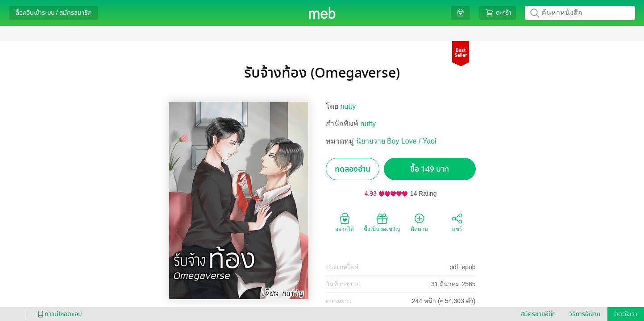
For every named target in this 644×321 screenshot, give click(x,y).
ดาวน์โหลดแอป (58, 314)
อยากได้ (345, 222)
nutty (348, 106)
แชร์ (457, 222)
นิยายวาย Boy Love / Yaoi (396, 141)
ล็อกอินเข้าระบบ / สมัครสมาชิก (54, 13)
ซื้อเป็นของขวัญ (382, 222)
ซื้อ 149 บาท (430, 169)
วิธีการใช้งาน (585, 314)
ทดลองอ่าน (353, 169)
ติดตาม (419, 222)
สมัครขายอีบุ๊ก (538, 314)
